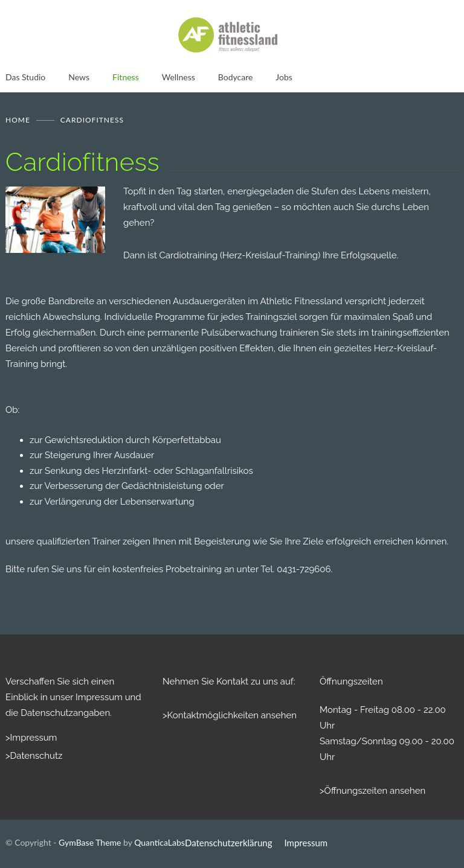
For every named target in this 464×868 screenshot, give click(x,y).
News (79, 77)
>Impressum (31, 738)
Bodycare (236, 77)
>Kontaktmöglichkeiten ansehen (230, 715)
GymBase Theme (90, 842)
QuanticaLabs (159, 842)
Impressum (306, 843)
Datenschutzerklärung (229, 843)
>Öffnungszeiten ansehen (372, 791)
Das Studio (25, 77)
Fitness (126, 77)
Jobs (284, 77)
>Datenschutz (34, 756)
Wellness (179, 77)
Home (18, 120)
